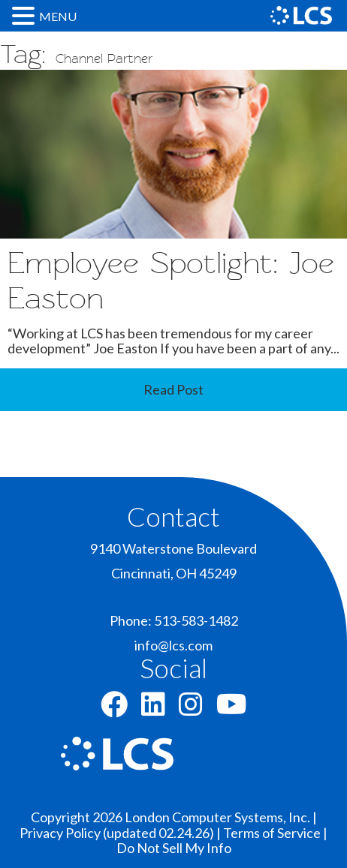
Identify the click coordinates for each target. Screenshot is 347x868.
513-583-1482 (196, 620)
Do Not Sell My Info (174, 848)
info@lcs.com (173, 645)
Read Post (173, 389)
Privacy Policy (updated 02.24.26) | (121, 833)
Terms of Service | (275, 833)
